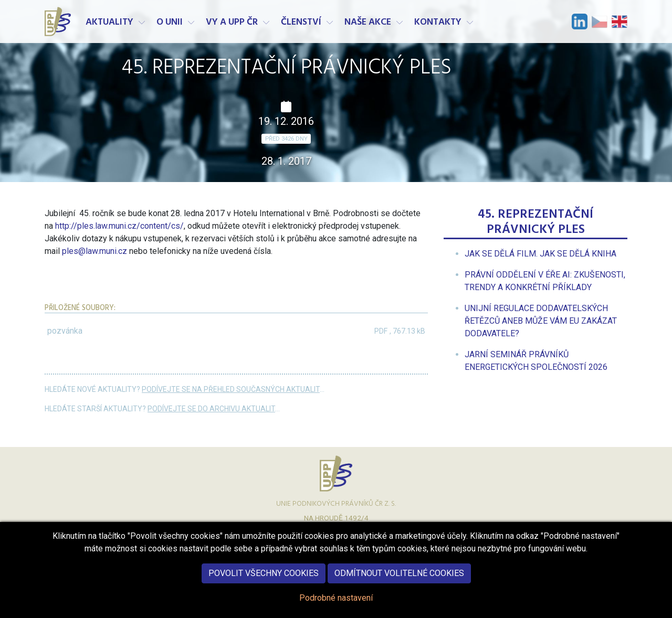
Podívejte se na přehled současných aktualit (231, 389)
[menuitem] (540, 254)
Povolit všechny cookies (264, 582)
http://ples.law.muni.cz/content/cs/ (119, 226)
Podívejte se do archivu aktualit (211, 409)
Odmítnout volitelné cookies (399, 582)
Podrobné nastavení (336, 607)
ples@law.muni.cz (94, 251)
